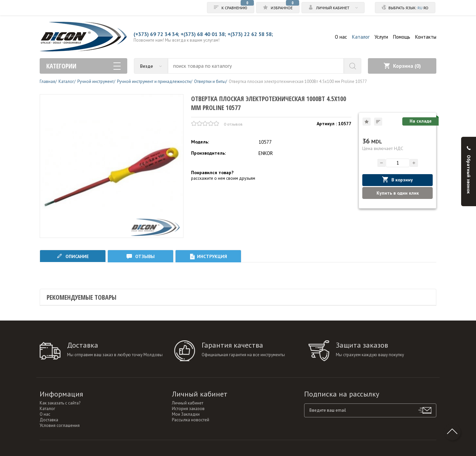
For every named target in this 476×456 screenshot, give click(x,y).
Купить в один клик (398, 193)
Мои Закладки (186, 414)
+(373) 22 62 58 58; (250, 34)
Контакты (426, 37)
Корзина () (402, 66)
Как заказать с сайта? (60, 403)
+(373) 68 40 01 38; (203, 34)
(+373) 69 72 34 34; (156, 34)
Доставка (49, 420)
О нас (341, 37)
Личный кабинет (188, 403)
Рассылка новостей (191, 420)
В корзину (397, 180)
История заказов (188, 409)
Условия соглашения (60, 425)
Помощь (402, 37)
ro (426, 8)
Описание (73, 256)
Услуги (381, 37)
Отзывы (140, 256)
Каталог (361, 37)
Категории (83, 66)
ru (420, 8)
